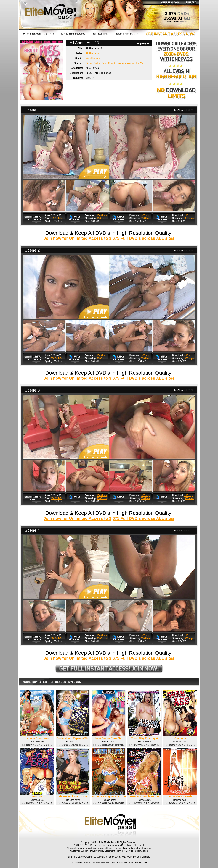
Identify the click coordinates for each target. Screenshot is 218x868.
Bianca (89, 63)
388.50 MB (56, 358)
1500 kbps (102, 215)
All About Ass (92, 53)
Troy (119, 63)
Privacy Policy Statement (103, 851)
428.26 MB (56, 638)
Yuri (142, 63)
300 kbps (189, 215)
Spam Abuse (141, 851)
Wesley (135, 63)
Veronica (126, 63)
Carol (104, 63)
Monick (112, 63)
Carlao (97, 63)
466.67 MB (56, 498)
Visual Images (93, 58)
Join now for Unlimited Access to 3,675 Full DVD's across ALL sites (109, 238)
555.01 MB (56, 218)
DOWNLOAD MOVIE (37, 745)
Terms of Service (125, 851)
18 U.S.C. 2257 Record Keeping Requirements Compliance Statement (109, 845)
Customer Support (79, 851)
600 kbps (146, 215)
